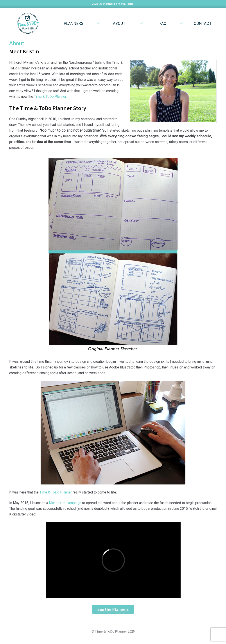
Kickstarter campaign (65, 503)
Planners (74, 23)
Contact (203, 23)
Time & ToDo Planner (50, 97)
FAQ (163, 23)
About (119, 23)
